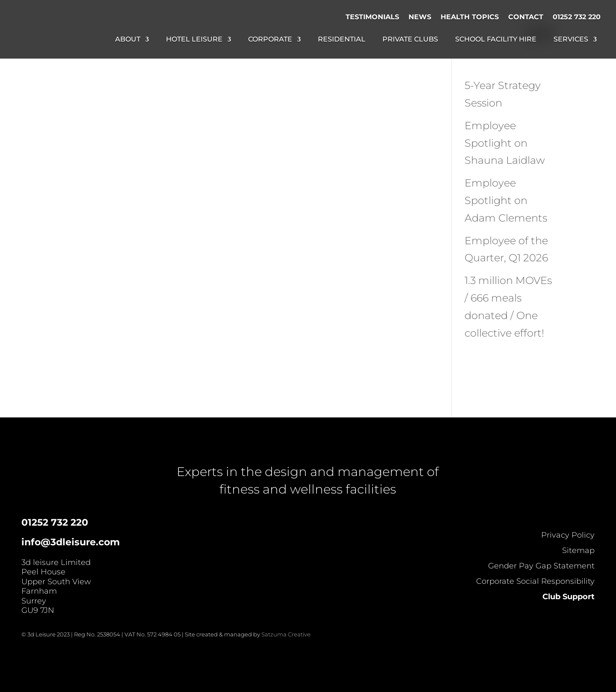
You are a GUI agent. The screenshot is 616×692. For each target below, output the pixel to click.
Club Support (569, 597)
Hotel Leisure (194, 40)
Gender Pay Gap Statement (541, 566)
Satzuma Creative (286, 634)
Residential (342, 40)
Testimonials (372, 17)
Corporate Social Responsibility (535, 581)
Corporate (270, 40)
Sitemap (578, 550)
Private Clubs (410, 40)
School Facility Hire (496, 40)
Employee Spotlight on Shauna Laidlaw (505, 143)
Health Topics (470, 17)
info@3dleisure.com (71, 542)
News (420, 17)
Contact (526, 17)
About (128, 40)
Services (571, 40)
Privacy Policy (568, 535)
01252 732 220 (577, 17)
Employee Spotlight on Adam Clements (506, 200)
